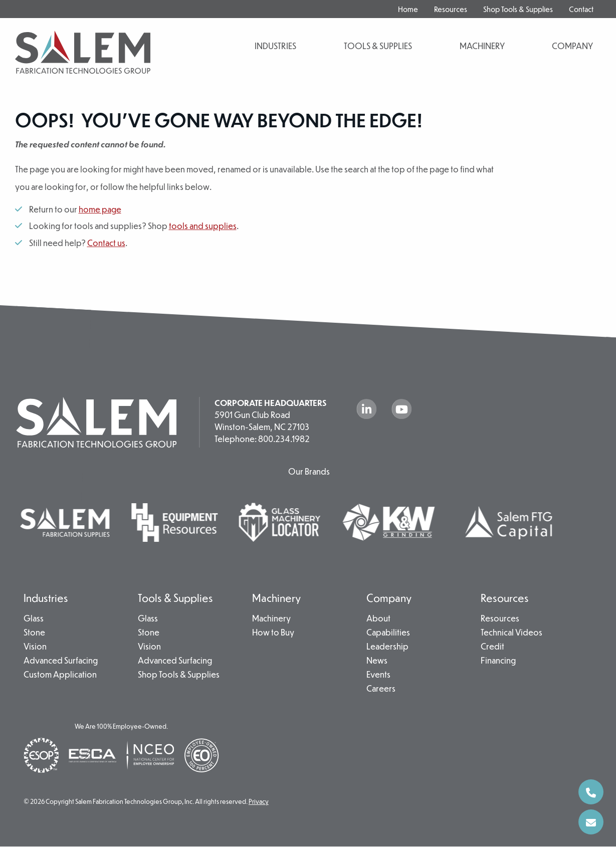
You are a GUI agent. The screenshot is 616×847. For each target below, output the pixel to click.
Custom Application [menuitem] (60, 675)
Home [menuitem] (408, 9)
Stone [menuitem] (34, 633)
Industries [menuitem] (46, 598)
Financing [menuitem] (498, 661)
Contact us (106, 243)
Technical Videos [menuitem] (511, 633)
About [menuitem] (378, 619)
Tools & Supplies (378, 46)
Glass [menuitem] (34, 619)
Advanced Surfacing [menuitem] (61, 661)
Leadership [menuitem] (387, 647)
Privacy (259, 802)
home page (100, 209)
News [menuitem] (377, 661)
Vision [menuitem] (35, 647)
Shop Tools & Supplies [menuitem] (518, 9)
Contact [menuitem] (581, 9)
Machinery (482, 46)
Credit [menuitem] (492, 647)
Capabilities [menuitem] (388, 633)
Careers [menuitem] (381, 689)
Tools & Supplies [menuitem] (175, 598)
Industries (275, 46)
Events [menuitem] (378, 675)
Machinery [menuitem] (276, 598)
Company (572, 46)
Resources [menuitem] (451, 9)
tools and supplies (203, 226)
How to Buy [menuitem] (273, 633)
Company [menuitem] (389, 598)
